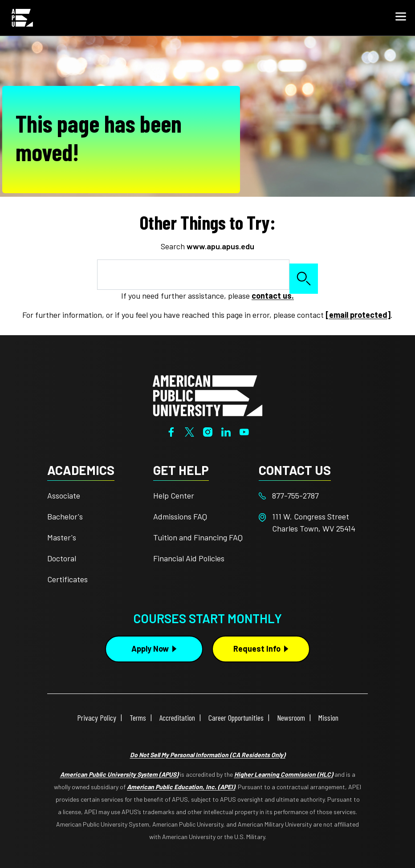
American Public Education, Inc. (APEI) (181, 787)
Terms (138, 718)
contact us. (273, 296)
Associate (64, 495)
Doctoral (62, 558)
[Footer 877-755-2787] (312, 496)
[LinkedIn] (226, 431)
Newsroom (291, 718)
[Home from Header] (22, 18)
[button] (401, 18)
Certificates (67, 579)
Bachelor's (65, 516)
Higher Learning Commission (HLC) (284, 774)
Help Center (174, 495)
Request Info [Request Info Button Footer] (257, 649)
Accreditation (177, 718)
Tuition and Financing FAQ (198, 537)
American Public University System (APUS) (119, 774)
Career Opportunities (236, 718)
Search (304, 278)
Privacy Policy (97, 718)
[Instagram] (208, 431)
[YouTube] (244, 431)
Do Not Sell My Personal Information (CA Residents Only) (208, 755)
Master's (62, 537)
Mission (328, 718)
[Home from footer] (207, 394)
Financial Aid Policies (189, 558)
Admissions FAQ (180, 516)
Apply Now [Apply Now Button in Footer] (150, 649)
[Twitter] (189, 431)
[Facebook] (171, 431)
